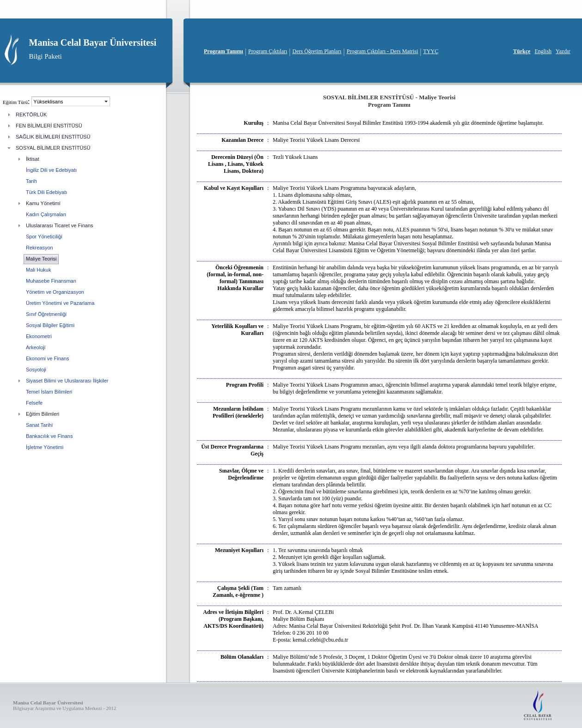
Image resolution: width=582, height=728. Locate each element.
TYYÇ (431, 51)
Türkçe (522, 51)
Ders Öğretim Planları (317, 51)
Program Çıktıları (268, 51)
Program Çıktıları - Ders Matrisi (383, 51)
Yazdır (563, 51)
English (543, 51)
